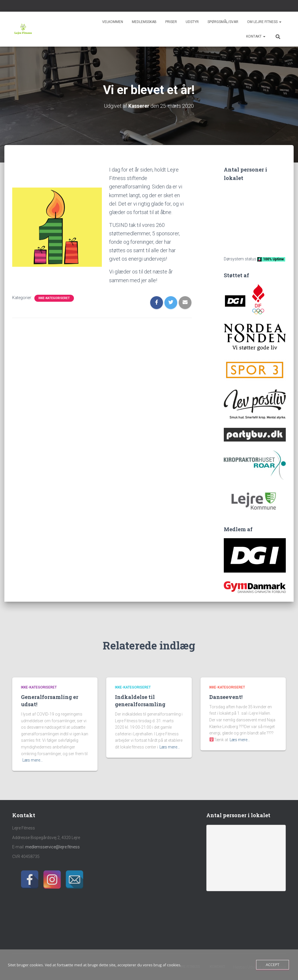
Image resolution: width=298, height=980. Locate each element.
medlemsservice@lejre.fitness (53, 847)
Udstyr (192, 22)
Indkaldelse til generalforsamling (140, 700)
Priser (171, 22)
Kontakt (256, 36)
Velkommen (113, 22)
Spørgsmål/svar (223, 22)
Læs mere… (33, 760)
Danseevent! (226, 697)
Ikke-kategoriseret (54, 298)
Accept (273, 965)
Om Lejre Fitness (264, 22)
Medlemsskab (144, 22)
